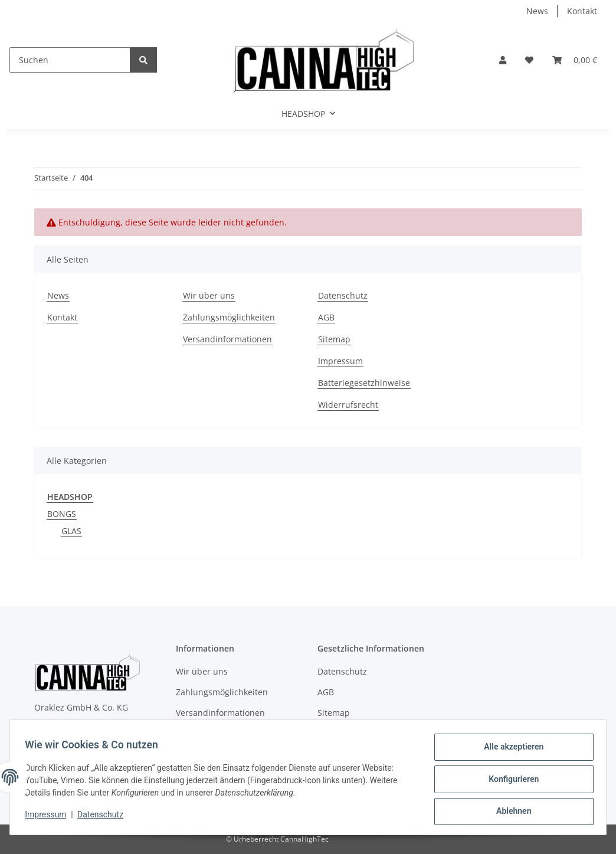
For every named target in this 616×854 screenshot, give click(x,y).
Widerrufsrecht (348, 405)
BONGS (62, 514)
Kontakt (582, 11)
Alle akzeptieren (509, 751)
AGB (326, 317)
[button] (503, 60)
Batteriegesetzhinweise (364, 383)
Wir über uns (209, 295)
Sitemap (334, 339)
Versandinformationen (227, 339)
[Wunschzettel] (529, 60)
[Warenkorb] (575, 60)
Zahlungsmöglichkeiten (229, 317)
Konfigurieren (509, 781)
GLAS (71, 531)
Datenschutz (343, 295)
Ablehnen (509, 812)
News (537, 11)
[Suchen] (70, 60)
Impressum (340, 361)
